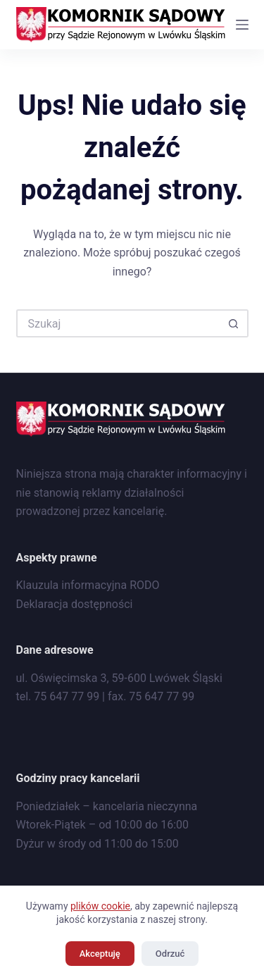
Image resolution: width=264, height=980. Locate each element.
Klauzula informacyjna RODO (88, 585)
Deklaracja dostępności (75, 604)
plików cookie (100, 906)
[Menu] (242, 25)
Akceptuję (100, 954)
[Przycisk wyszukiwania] (234, 323)
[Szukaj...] (118, 323)
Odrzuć (170, 954)
